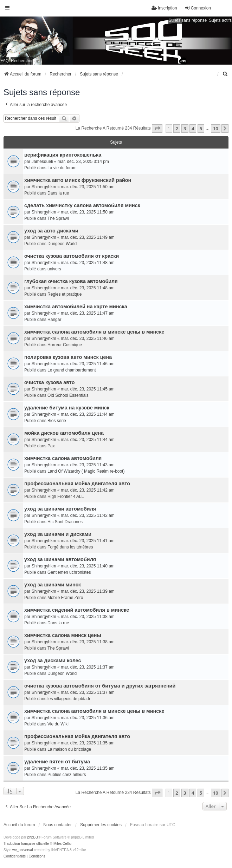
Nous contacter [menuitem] (57, 825)
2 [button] (177, 129)
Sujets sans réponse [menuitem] (188, 20)
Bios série (57, 421)
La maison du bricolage (69, 749)
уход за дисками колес (53, 660)
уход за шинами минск (53, 585)
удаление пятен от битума (57, 762)
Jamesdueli (42, 162)
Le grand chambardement (72, 370)
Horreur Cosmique (65, 345)
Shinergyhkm (44, 187)
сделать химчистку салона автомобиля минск (82, 205)
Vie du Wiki (58, 724)
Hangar (54, 320)
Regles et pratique (65, 294)
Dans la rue (58, 193)
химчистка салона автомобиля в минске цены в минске (94, 332)
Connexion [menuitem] (198, 8)
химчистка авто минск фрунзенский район (78, 180)
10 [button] (216, 129)
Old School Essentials (68, 395)
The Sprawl (58, 218)
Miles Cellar (63, 844)
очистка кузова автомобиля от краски (72, 256)
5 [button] (201, 129)
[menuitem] (225, 74)
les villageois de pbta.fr (69, 699)
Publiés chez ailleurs (67, 775)
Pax (51, 446)
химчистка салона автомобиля (63, 458)
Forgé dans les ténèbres (70, 547)
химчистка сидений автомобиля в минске (77, 610)
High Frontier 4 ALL (66, 497)
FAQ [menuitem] (5, 61)
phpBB (33, 837)
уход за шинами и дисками (58, 534)
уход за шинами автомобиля (60, 509)
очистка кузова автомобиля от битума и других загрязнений (100, 686)
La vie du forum (62, 168)
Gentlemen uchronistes (69, 572)
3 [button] (185, 129)
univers (54, 269)
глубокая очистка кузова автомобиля (71, 281)
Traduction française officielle (26, 844)
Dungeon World (62, 244)
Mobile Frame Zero (65, 598)
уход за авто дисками (51, 231)
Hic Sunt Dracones (65, 522)
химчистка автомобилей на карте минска (76, 307)
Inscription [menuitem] (164, 8)
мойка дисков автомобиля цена (64, 433)
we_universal (22, 850)
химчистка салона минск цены (63, 635)
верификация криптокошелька (63, 155)
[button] (157, 129)
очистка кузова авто (49, 382)
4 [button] (193, 129)
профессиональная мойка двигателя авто (77, 484)
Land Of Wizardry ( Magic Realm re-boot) (86, 471)
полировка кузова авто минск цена (68, 357)
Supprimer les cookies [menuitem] (101, 825)
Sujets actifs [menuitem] (220, 20)
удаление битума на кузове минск (67, 408)
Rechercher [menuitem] (22, 61)
